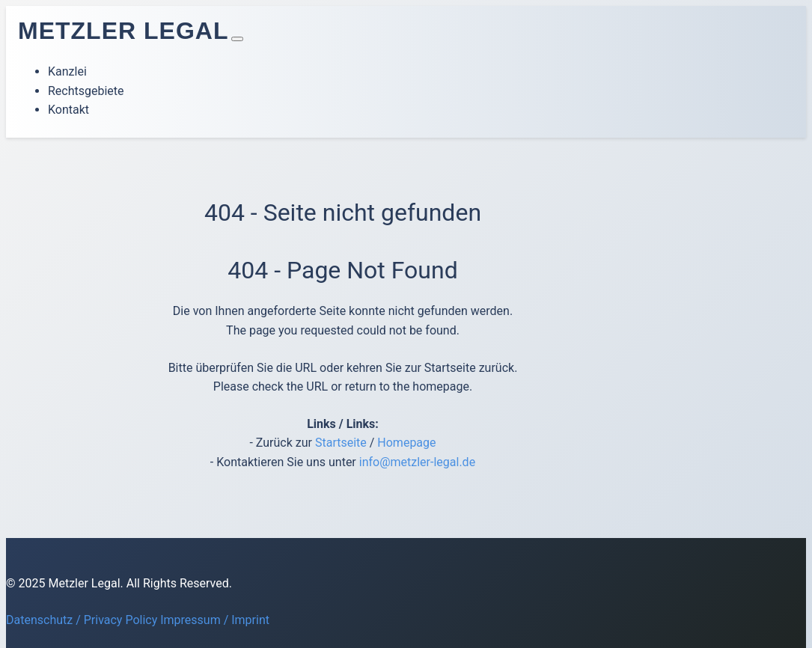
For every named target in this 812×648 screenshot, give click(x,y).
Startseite (341, 443)
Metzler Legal (123, 31)
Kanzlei (67, 71)
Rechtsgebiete (86, 91)
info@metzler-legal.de (417, 462)
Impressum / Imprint (215, 620)
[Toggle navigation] (237, 39)
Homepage (406, 443)
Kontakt (68, 110)
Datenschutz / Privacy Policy (82, 620)
